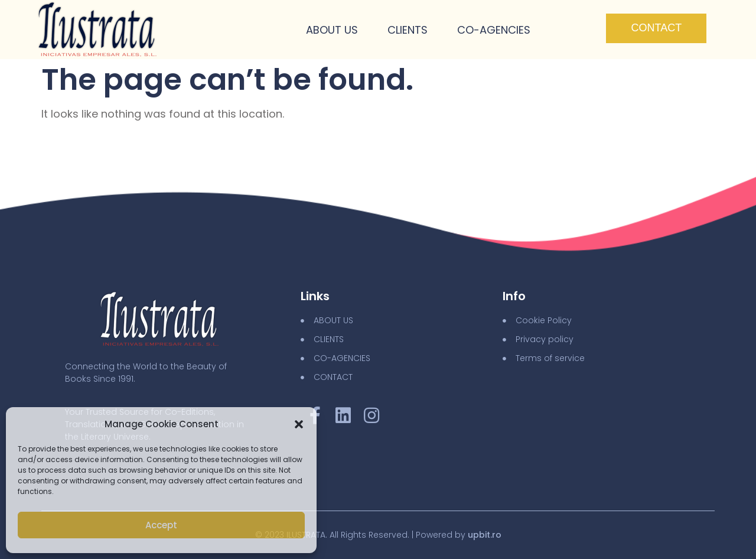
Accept (161, 525)
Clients (408, 30)
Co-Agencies (494, 30)
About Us (332, 30)
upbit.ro (485, 535)
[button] (299, 424)
